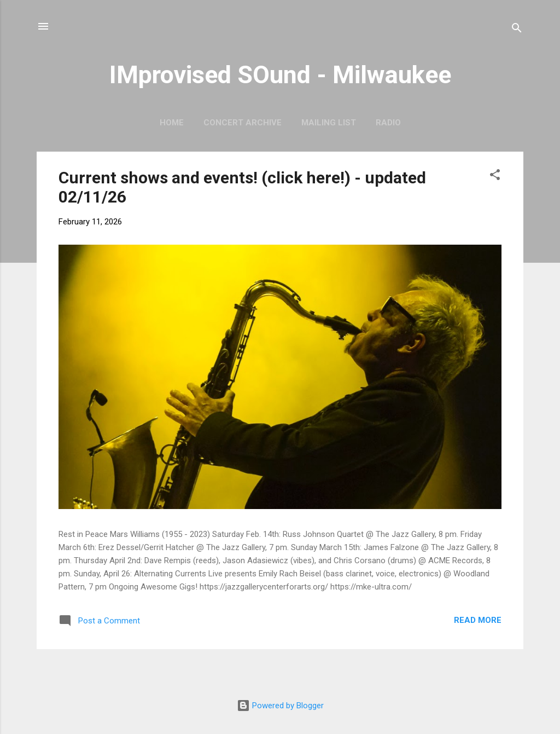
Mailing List (329, 123)
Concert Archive (243, 123)
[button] (495, 177)
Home (172, 123)
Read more (478, 620)
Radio (388, 123)
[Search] (517, 30)
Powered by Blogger (280, 706)
